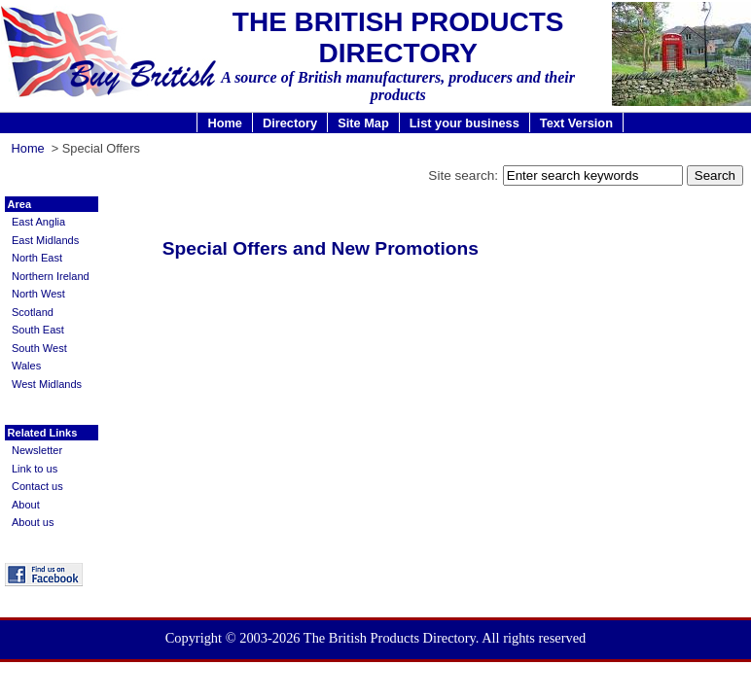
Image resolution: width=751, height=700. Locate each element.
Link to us (35, 469)
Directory (290, 123)
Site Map (363, 123)
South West (39, 348)
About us (33, 522)
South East (38, 330)
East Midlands (45, 240)
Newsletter (37, 450)
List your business (465, 123)
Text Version (576, 123)
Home (225, 123)
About (26, 505)
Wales (26, 366)
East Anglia (38, 222)
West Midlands (47, 384)
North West (38, 294)
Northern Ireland (51, 276)
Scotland (33, 312)
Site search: (463, 175)
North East (37, 258)
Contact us (37, 486)
